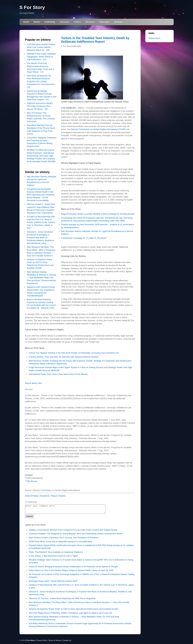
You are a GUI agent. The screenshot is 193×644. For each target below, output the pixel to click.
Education (105, 22)
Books (37, 22)
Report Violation (59, 496)
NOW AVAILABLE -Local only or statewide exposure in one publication (60, 541)
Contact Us (67, 640)
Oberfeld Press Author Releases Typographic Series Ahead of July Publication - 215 (41, 57)
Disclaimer (45, 496)
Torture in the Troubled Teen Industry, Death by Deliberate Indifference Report (95, 40)
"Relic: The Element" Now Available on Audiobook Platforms (56, 552)
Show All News (32, 496)
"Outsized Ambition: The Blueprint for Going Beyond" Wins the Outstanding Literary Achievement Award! (76, 534)
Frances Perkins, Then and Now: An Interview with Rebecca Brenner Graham (64, 357)
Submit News (154, 38)
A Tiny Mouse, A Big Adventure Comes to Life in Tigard (53, 556)
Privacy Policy (42, 640)
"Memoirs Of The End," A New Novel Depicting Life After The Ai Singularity (62, 598)
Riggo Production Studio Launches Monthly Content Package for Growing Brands (98, 214)
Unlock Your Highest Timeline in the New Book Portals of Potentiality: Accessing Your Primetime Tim (74, 353)
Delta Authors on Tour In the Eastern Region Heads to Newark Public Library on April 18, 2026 (71, 570)
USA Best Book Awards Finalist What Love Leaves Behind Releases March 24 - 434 (41, 47)
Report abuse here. (34, 383)
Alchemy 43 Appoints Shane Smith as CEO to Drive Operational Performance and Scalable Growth (73, 609)
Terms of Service (55, 640)
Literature (64, 22)
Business (90, 22)
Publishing (50, 22)
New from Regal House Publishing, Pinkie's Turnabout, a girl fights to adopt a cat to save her (70, 613)
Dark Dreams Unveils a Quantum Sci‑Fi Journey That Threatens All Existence (64, 538)
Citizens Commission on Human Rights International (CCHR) (98, 129)
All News (118, 22)
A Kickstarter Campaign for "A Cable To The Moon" (84, 238)
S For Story (32, 7)
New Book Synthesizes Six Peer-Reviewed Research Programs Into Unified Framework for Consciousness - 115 (41, 81)
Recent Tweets (152, 48)
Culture (77, 22)
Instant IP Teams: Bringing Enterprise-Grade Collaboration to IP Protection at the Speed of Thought (73, 567)
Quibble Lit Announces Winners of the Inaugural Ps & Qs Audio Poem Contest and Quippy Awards (73, 530)
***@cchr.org (31, 481)
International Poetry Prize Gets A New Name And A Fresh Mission (58, 374)
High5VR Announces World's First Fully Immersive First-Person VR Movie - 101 (40, 106)
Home (26, 22)
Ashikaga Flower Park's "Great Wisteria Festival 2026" (53, 581)
